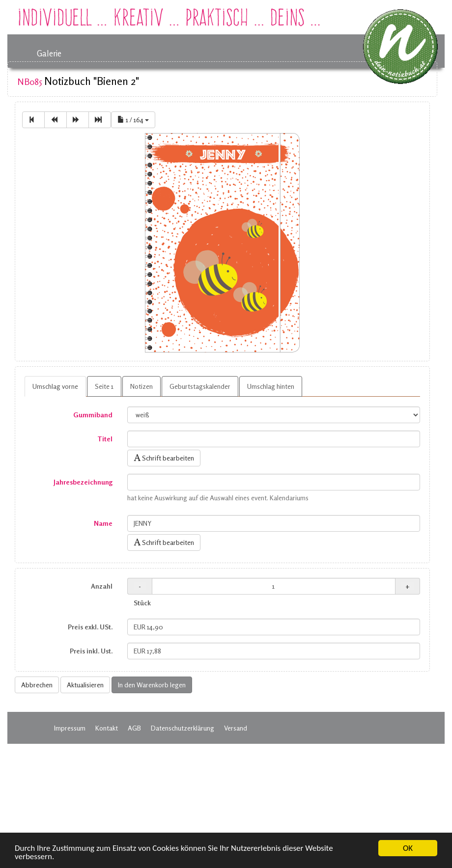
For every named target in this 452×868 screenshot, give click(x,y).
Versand (236, 728)
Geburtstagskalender (200, 386)
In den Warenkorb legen (152, 685)
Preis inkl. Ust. (91, 651)
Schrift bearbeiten (164, 458)
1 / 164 (133, 120)
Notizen (141, 386)
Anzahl (102, 586)
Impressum (70, 728)
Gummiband (93, 415)
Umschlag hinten (271, 386)
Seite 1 (104, 386)
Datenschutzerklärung (183, 728)
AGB (134, 728)
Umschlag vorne (55, 386)
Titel (105, 439)
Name (103, 523)
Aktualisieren (85, 685)
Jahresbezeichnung (83, 482)
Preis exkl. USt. (90, 627)
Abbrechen (37, 685)
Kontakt (107, 728)
